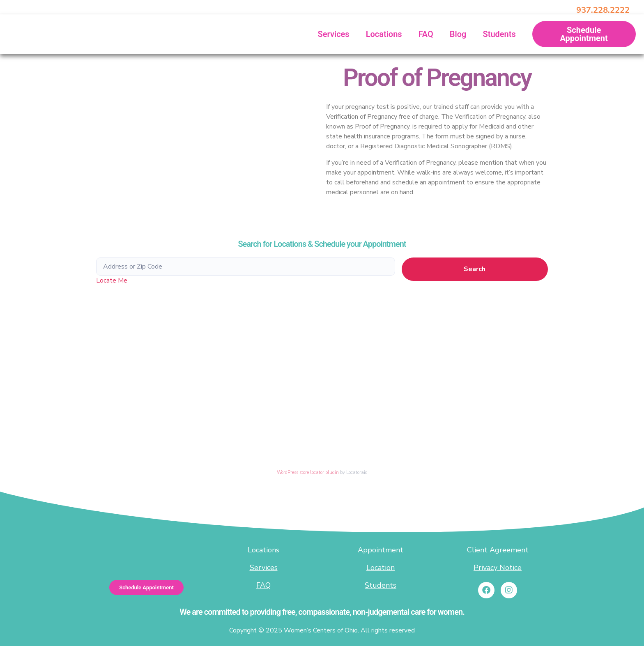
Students (499, 34)
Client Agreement (498, 550)
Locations (384, 34)
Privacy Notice (498, 568)
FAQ (426, 34)
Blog (458, 34)
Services (334, 34)
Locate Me (112, 280)
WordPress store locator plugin (308, 472)
